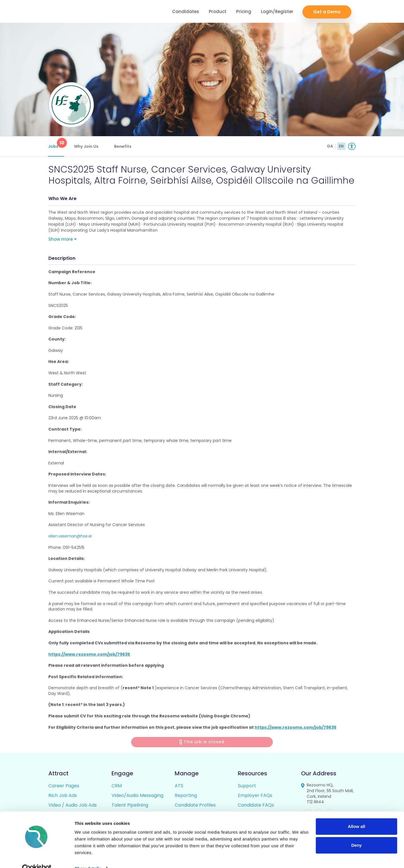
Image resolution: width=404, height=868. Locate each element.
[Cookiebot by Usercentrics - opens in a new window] (37, 857)
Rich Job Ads (63, 796)
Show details (88, 857)
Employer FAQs (255, 796)
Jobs (56, 144)
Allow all (357, 815)
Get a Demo (327, 12)
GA (330, 146)
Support (247, 787)
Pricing (244, 12)
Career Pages (64, 787)
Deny (357, 833)
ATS (179, 787)
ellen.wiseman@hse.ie (70, 537)
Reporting (186, 796)
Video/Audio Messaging (137, 796)
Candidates (186, 12)
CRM (117, 787)
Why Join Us (86, 146)
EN (341, 146)
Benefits (123, 146)
